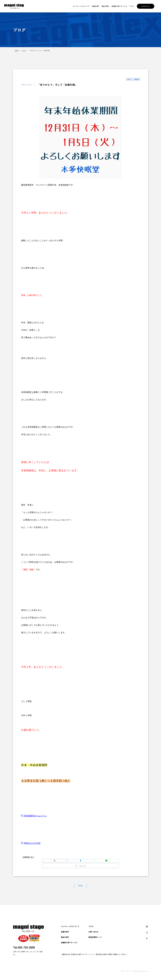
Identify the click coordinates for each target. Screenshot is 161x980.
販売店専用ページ (95, 937)
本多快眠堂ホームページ (34, 816)
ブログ (131, 6)
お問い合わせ (93, 932)
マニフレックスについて (81, 6)
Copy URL (80, 866)
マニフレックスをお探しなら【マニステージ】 (15, 6)
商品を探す (106, 6)
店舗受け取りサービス (119, 6)
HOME (17, 51)
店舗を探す (96, 6)
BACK (81, 886)
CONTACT (146, 6)
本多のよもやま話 (31, 843)
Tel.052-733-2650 (24, 947)
